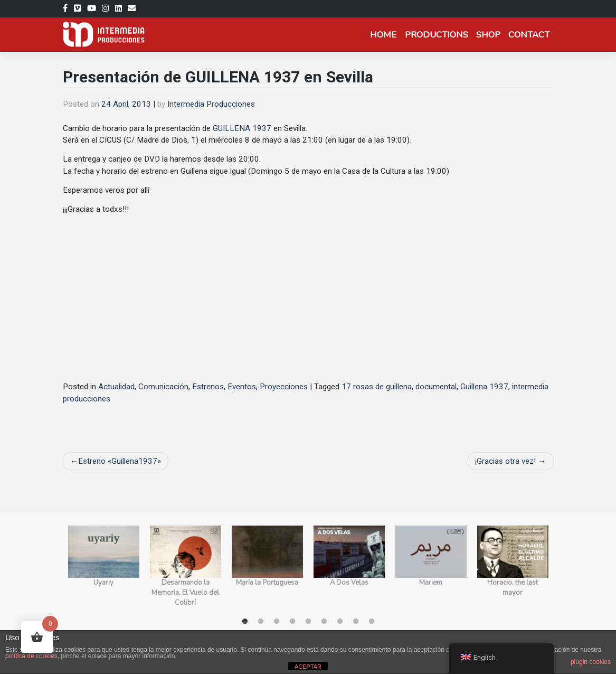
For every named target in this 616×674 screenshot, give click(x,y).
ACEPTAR (308, 667)
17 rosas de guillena (377, 387)
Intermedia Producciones (211, 104)
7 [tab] (340, 622)
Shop (488, 35)
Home (383, 35)
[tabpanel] (104, 567)
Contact (529, 35)
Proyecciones (284, 387)
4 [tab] (292, 622)
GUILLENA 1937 (242, 128)
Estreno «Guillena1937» (120, 461)
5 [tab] (308, 622)
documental (436, 387)
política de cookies (31, 656)
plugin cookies (591, 662)
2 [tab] (261, 622)
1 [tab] (245, 622)
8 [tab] (356, 622)
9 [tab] (372, 622)
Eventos (242, 387)
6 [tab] (324, 622)
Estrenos (208, 387)
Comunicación (163, 387)
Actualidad (116, 387)
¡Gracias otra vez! (505, 461)
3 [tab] (277, 622)
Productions (437, 35)
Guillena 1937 (484, 387)
